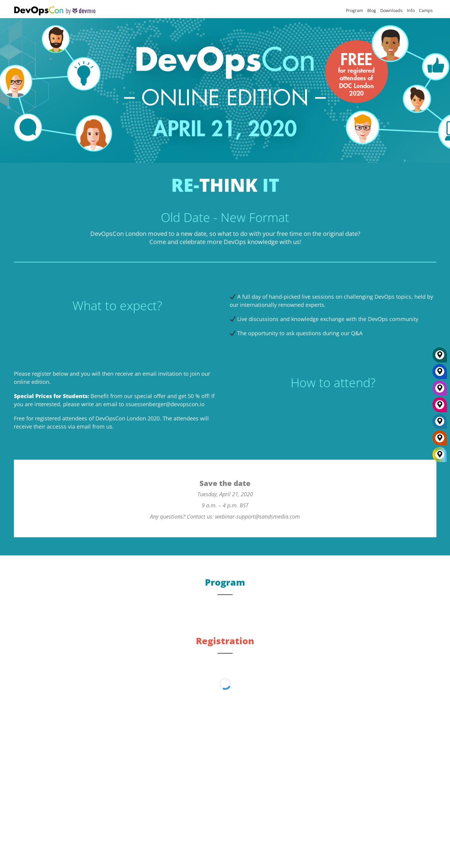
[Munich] (440, 357)
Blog (372, 10)
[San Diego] (440, 407)
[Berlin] (440, 390)
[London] (440, 423)
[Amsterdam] (440, 440)
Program (354, 10)
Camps (426, 10)
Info (411, 10)
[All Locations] (440, 454)
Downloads (391, 10)
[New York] (440, 374)
